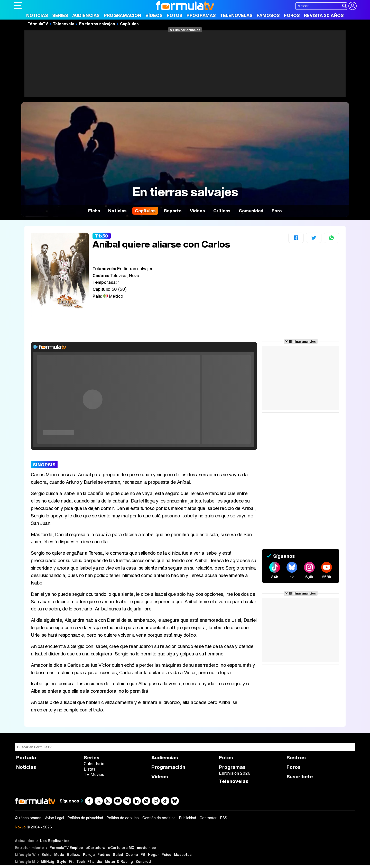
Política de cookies (123, 818)
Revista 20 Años (324, 15)
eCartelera (95, 848)
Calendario (94, 764)
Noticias (37, 15)
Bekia (47, 855)
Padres (104, 855)
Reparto (173, 211)
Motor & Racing (119, 861)
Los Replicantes (55, 841)
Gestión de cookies (159, 818)
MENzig (48, 861)
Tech (81, 861)
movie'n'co (146, 848)
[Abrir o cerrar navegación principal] (18, 6)
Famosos (268, 15)
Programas (201, 15)
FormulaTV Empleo (66, 848)
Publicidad (188, 818)
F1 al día (95, 861)
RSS (224, 818)
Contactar (208, 818)
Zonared (143, 861)
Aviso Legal (54, 818)
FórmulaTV (38, 24)
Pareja (89, 855)
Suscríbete (300, 777)
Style (62, 861)
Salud (118, 855)
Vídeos (154, 15)
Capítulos (129, 24)
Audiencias (86, 15)
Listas (90, 769)
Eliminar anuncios (187, 30)
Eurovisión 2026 (235, 773)
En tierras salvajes (97, 24)
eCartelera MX (121, 848)
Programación (123, 15)
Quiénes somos (28, 818)
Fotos (175, 15)
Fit (143, 855)
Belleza (74, 855)
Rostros (296, 758)
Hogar (154, 855)
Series (60, 15)
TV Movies (94, 774)
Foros (292, 15)
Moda (59, 855)
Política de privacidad (85, 818)
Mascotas (183, 855)
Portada (26, 758)
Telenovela (64, 24)
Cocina (132, 855)
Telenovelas (236, 15)
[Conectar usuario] (353, 6)
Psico (166, 855)
